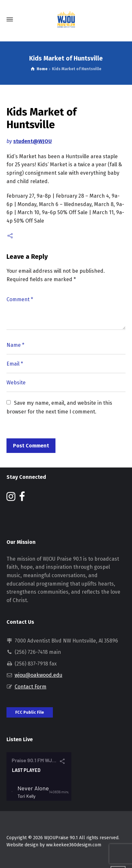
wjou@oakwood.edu (38, 675)
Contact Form (30, 687)
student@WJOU (33, 141)
